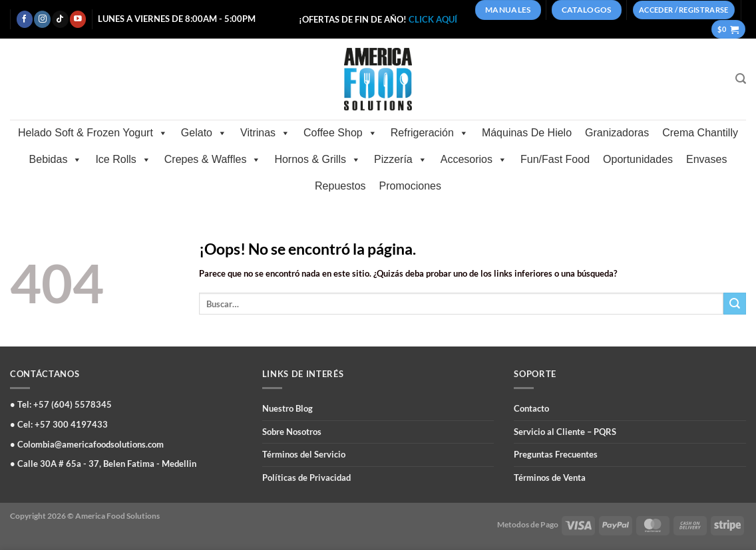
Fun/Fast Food (555, 159)
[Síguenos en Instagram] (42, 19)
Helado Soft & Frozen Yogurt (93, 133)
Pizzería (401, 160)
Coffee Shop (340, 133)
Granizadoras (617, 133)
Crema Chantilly (700, 133)
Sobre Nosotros (292, 432)
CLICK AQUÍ (433, 19)
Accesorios (474, 160)
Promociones (410, 186)
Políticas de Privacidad (306, 478)
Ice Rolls (123, 160)
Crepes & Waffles (213, 160)
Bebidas (56, 160)
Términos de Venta (550, 478)
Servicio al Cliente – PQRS (565, 432)
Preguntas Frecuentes (556, 454)
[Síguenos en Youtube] (78, 19)
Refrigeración (430, 133)
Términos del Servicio (304, 454)
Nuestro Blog (287, 408)
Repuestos (340, 186)
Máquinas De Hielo (527, 133)
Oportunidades (638, 159)
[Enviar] (735, 304)
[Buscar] (741, 79)
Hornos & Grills (317, 160)
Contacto (531, 408)
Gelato (204, 133)
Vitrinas (265, 133)
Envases (706, 159)
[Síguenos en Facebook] (25, 19)
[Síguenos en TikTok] (60, 19)
